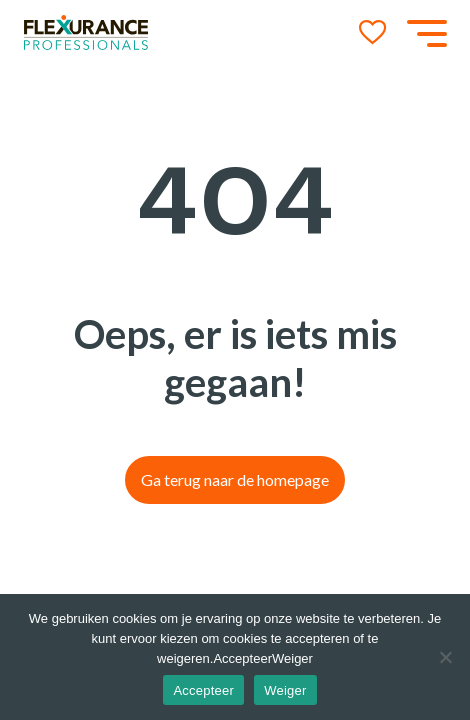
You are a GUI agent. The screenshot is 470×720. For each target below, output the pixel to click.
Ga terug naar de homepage (235, 479)
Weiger (285, 690)
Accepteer (203, 690)
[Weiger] (445, 657)
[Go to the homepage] (86, 32)
